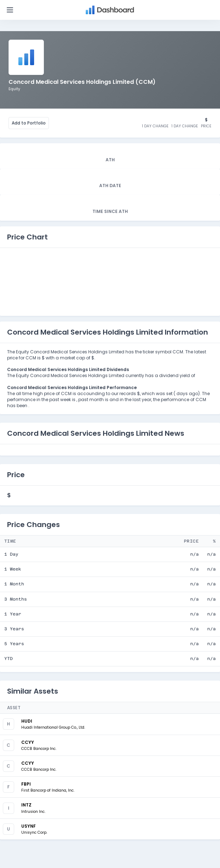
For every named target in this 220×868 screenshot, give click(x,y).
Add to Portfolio (29, 123)
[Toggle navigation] (10, 10)
